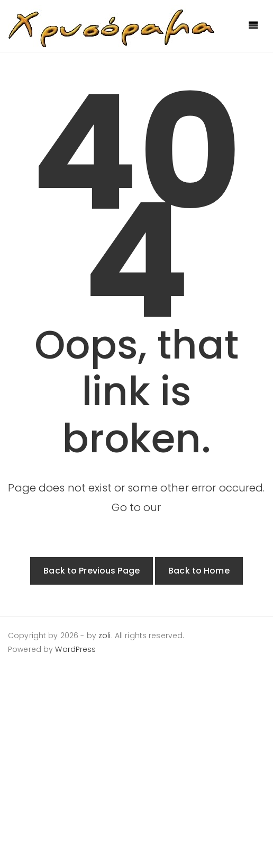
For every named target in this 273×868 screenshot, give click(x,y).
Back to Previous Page (92, 571)
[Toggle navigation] (253, 26)
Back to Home (199, 571)
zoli (105, 636)
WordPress (75, 649)
